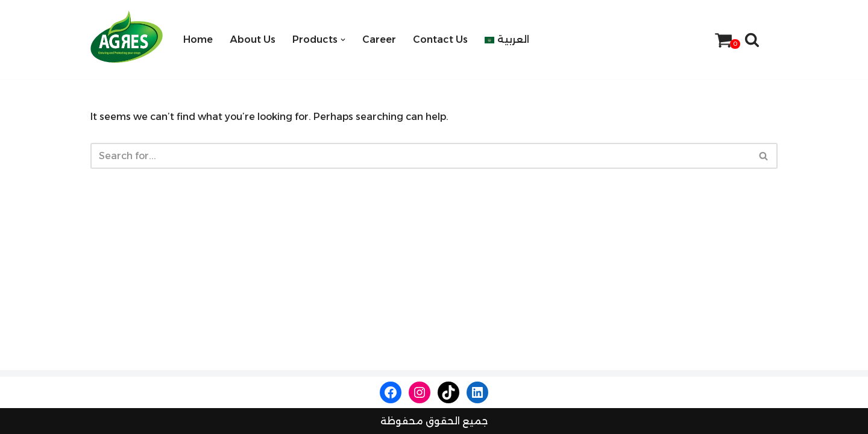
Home (198, 39)
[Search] (752, 39)
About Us (253, 39)
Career (379, 39)
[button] (343, 40)
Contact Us (440, 39)
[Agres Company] (127, 37)
